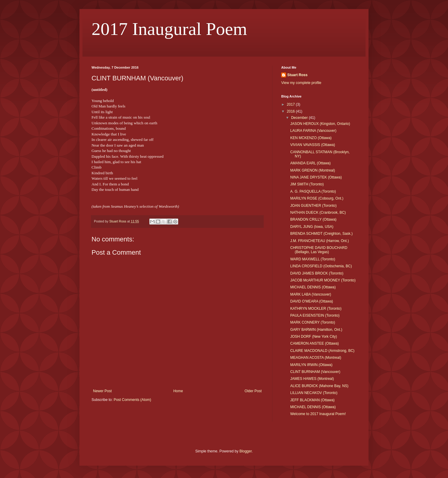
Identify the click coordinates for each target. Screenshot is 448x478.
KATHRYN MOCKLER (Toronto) (316, 309)
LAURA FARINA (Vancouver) (313, 131)
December (300, 118)
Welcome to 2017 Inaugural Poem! (318, 414)
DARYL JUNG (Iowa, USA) (312, 227)
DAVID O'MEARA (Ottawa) (312, 301)
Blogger (246, 451)
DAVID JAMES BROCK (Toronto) (317, 273)
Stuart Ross (297, 75)
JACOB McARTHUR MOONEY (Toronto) (323, 280)
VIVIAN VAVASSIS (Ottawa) (313, 145)
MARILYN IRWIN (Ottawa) (311, 365)
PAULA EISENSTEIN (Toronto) (315, 315)
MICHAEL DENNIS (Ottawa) (313, 287)
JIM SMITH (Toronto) (307, 184)
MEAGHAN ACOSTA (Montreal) (316, 358)
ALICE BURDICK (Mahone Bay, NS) (319, 386)
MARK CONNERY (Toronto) (313, 322)
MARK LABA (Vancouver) (311, 294)
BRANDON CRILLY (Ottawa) (313, 219)
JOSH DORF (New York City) (314, 337)
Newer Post (102, 391)
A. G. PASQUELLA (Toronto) (313, 191)
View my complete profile (301, 83)
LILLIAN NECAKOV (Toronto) (314, 393)
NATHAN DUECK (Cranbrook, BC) (318, 213)
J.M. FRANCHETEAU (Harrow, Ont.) (320, 241)
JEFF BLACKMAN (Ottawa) (312, 400)
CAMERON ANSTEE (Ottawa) (314, 343)
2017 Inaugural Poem (169, 29)
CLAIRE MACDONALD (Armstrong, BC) (322, 351)
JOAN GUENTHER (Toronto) (313, 206)
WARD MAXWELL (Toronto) (313, 259)
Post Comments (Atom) (132, 400)
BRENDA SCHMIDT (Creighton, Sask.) (321, 234)
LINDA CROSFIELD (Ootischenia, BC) (321, 266)
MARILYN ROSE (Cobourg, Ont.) (317, 198)
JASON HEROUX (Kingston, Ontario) (320, 124)
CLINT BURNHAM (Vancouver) (315, 372)
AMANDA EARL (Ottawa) (310, 163)
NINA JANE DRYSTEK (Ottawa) (316, 177)
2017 (291, 104)
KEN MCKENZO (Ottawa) (311, 138)
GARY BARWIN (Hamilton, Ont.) (316, 330)
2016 (291, 111)
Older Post (253, 391)
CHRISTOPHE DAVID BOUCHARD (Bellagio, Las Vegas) (319, 250)
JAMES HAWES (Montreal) (312, 379)
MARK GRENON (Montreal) (313, 170)
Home (178, 391)
